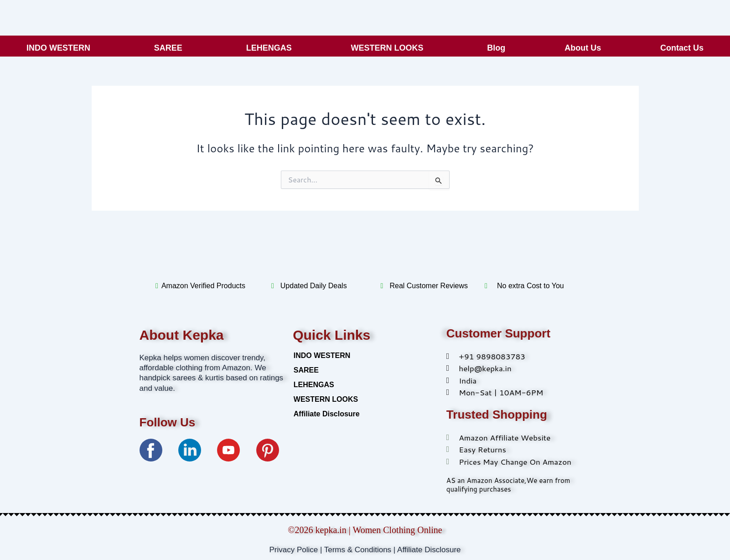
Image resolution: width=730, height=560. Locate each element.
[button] (61, 48)
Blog (496, 48)
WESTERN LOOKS (387, 48)
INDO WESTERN (58, 48)
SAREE (168, 48)
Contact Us (682, 48)
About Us (583, 48)
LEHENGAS (269, 48)
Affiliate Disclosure (327, 414)
